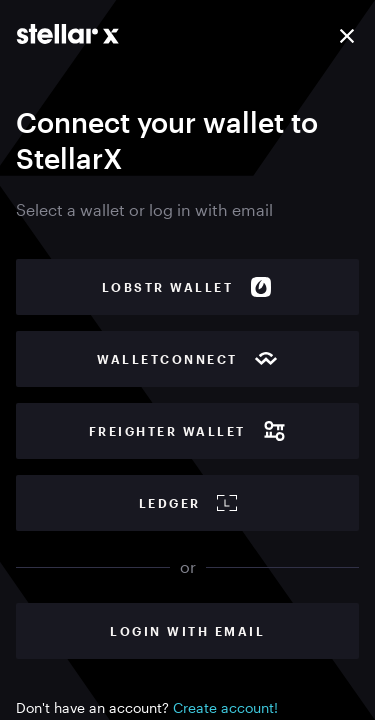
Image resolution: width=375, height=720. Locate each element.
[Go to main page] (68, 34)
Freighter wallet (188, 431)
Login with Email (187, 631)
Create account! (225, 707)
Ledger (188, 503)
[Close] (347, 36)
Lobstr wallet (188, 287)
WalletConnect (187, 359)
